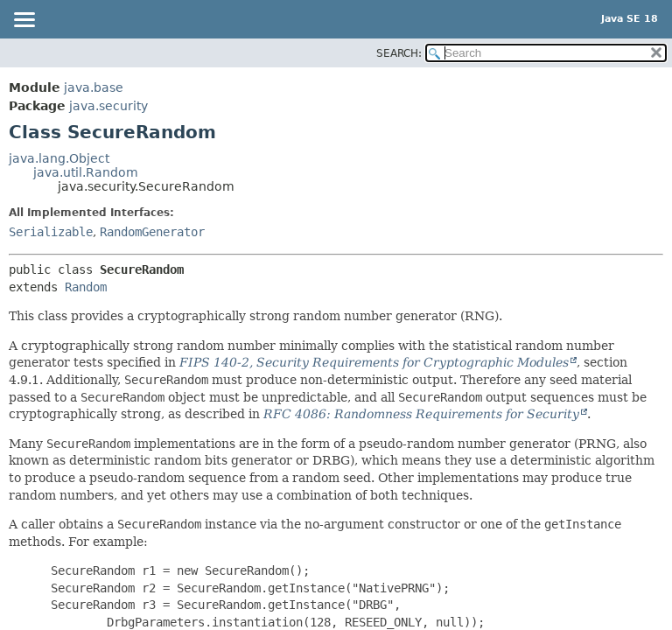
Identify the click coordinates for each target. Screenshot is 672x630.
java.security (108, 106)
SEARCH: (399, 53)
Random (86, 287)
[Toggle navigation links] (24, 21)
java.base (94, 87)
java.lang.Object (59, 158)
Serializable (51, 232)
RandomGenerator (152, 232)
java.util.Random (86, 172)
